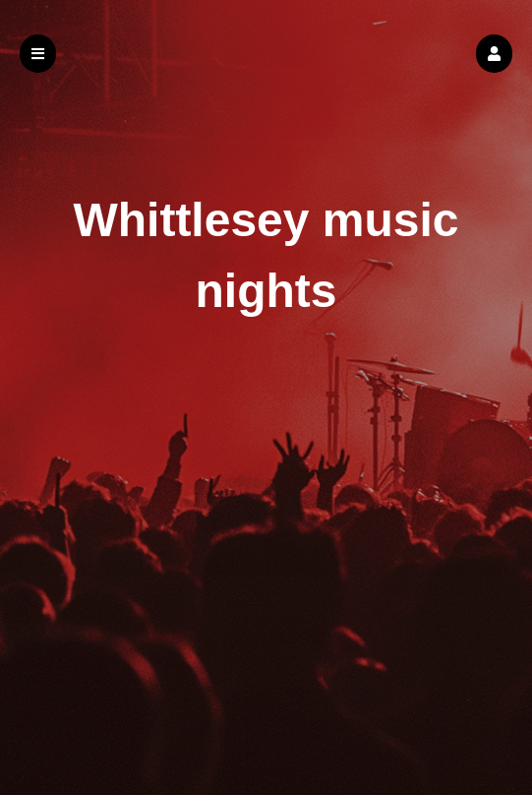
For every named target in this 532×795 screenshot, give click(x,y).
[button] (494, 54)
